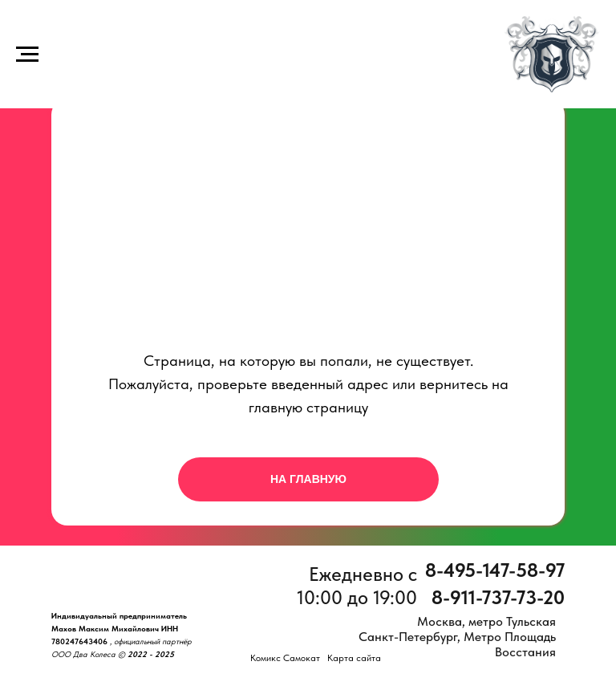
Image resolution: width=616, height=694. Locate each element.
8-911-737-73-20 (498, 597)
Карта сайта (354, 658)
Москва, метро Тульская (486, 621)
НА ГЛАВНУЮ (308, 479)
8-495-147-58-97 (495, 570)
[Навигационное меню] (27, 55)
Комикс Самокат (285, 658)
